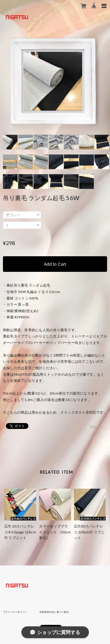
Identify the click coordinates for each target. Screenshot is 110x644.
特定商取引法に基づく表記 (54, 612)
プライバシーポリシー (15, 612)
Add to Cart (55, 264)
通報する (96, 427)
